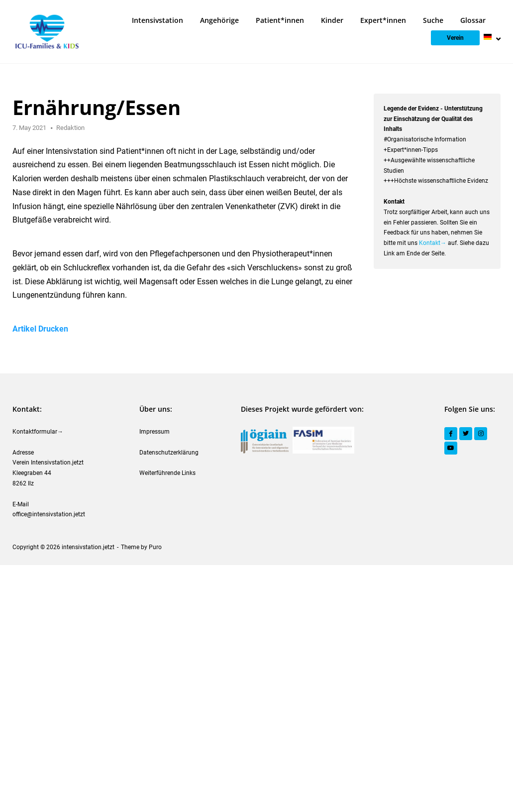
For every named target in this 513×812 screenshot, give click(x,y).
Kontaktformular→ (38, 432)
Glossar (473, 20)
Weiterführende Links (167, 473)
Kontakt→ (433, 243)
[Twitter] (466, 434)
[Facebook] (451, 434)
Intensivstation (157, 20)
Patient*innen (280, 20)
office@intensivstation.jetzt (49, 514)
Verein (455, 38)
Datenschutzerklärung (169, 453)
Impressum (154, 432)
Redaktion (70, 128)
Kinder (332, 20)
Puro (155, 547)
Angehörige (219, 20)
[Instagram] (481, 434)
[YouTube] (451, 448)
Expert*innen (383, 20)
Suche (433, 20)
